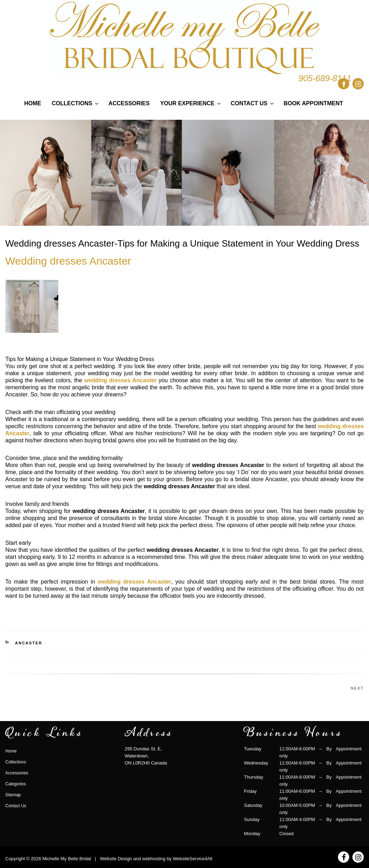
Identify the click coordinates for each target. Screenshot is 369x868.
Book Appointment (313, 103)
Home (33, 103)
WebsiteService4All (192, 859)
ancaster (29, 643)
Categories (16, 784)
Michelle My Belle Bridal (67, 859)
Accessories (129, 103)
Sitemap (13, 795)
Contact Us (253, 103)
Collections (76, 103)
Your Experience (191, 103)
